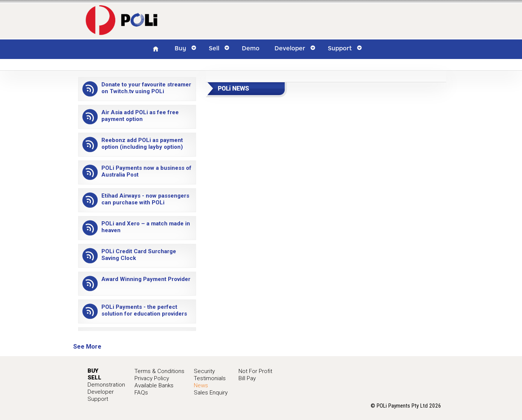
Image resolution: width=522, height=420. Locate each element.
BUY (93, 371)
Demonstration (106, 385)
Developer (101, 392)
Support (98, 399)
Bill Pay (247, 378)
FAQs (141, 393)
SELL (94, 378)
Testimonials (210, 378)
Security (204, 371)
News (201, 385)
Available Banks (154, 385)
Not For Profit (255, 371)
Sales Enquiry (211, 393)
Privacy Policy (152, 378)
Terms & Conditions (159, 371)
